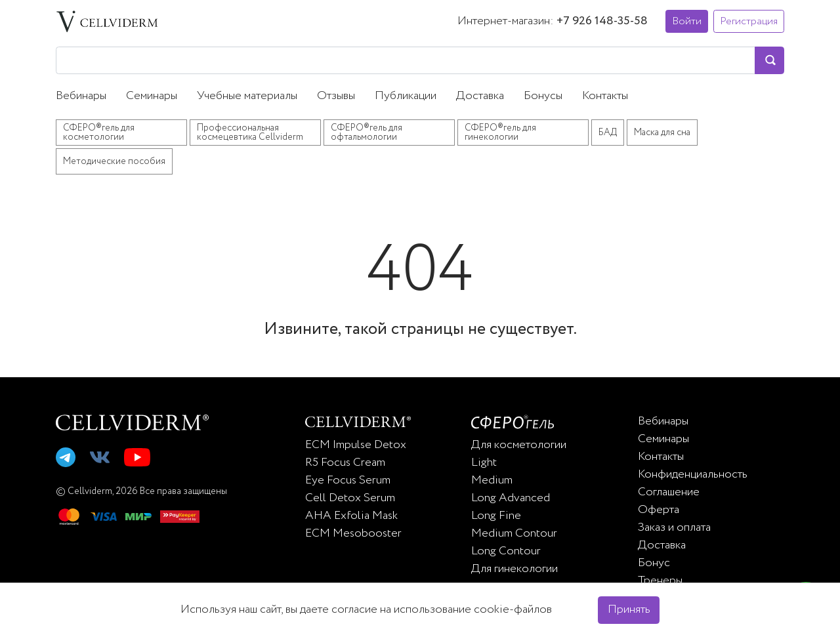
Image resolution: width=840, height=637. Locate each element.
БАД (608, 133)
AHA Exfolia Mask (351, 516)
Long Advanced (511, 498)
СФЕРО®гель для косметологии (99, 133)
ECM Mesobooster (353, 533)
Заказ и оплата (674, 527)
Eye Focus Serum (348, 480)
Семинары (152, 96)
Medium (492, 480)
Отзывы (336, 96)
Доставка (480, 96)
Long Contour (506, 551)
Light (484, 462)
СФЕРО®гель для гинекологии (500, 133)
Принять (629, 609)
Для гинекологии (514, 569)
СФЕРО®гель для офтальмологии (367, 133)
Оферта (659, 510)
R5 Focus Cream (345, 462)
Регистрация (749, 21)
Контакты (605, 96)
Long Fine (496, 516)
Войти (687, 21)
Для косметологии (519, 445)
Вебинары (81, 96)
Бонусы (543, 96)
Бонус (654, 563)
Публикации (406, 96)
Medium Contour (514, 533)
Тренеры (660, 581)
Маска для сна (662, 133)
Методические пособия (114, 161)
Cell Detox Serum (350, 498)
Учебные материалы (247, 96)
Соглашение (669, 492)
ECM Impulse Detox (356, 445)
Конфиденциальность (693, 474)
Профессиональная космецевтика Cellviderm (250, 133)
